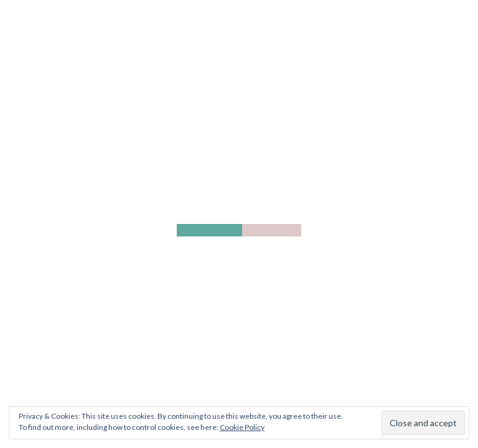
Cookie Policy (242, 427)
